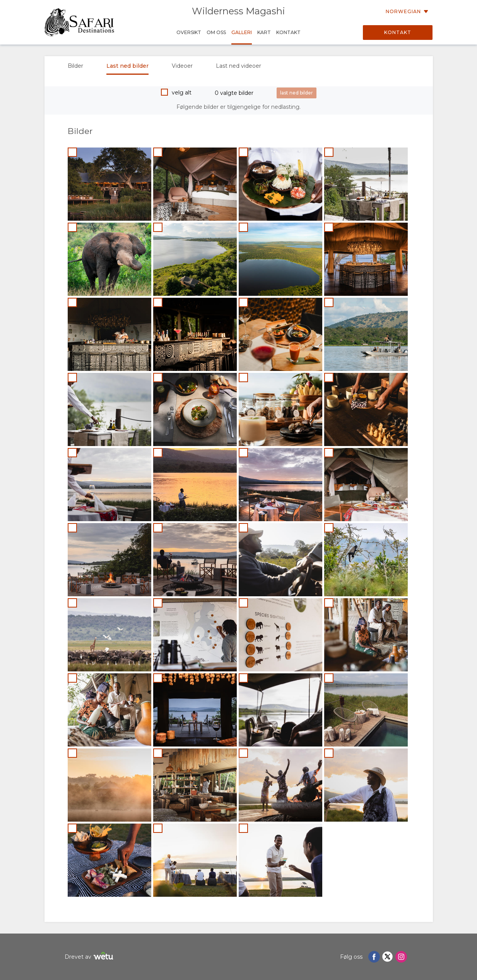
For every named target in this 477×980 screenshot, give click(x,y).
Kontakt (398, 32)
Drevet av (90, 957)
